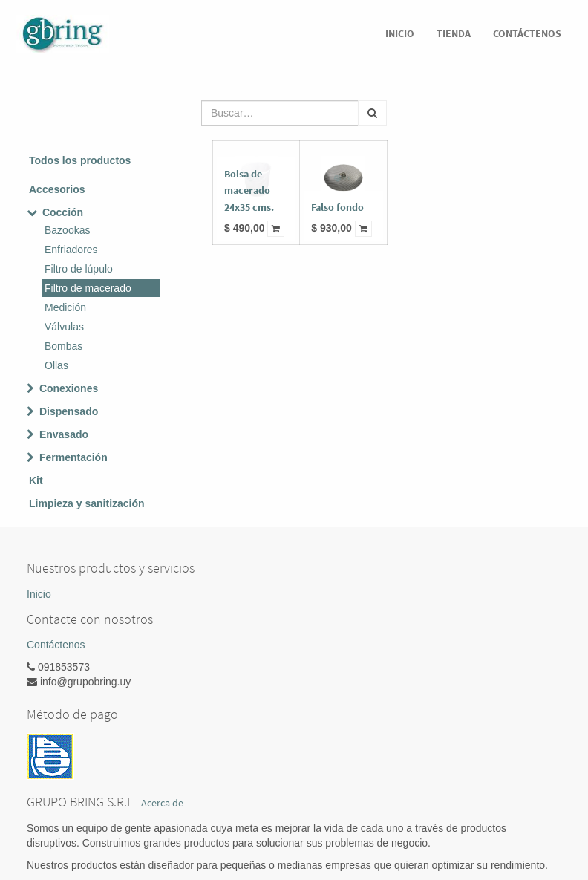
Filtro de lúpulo (79, 269)
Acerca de (162, 803)
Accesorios (57, 189)
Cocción (63, 212)
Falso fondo (337, 207)
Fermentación (73, 457)
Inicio (39, 594)
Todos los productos (80, 160)
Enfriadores (71, 250)
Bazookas (67, 230)
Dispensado (69, 411)
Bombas (63, 346)
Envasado (64, 434)
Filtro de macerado (88, 288)
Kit (36, 480)
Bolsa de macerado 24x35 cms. (249, 190)
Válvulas (64, 327)
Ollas (56, 365)
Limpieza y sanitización (87, 503)
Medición (65, 307)
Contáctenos (56, 645)
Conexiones (69, 388)
